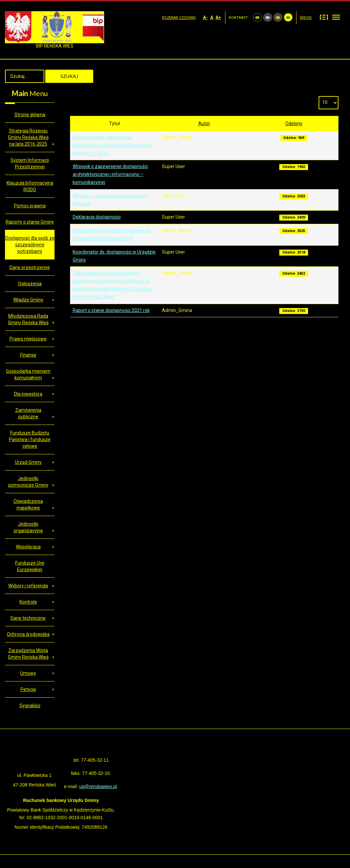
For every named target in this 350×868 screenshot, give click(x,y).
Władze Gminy (28, 300)
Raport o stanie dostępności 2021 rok (111, 310)
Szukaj (69, 76)
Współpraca (28, 547)
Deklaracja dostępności (97, 217)
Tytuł (115, 123)
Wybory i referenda (28, 586)
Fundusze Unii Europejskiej (30, 566)
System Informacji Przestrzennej (30, 163)
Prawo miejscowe (28, 339)
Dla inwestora (28, 394)
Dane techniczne (28, 618)
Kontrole (28, 602)
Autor (204, 123)
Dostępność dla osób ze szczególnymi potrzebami (30, 245)
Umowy (28, 673)
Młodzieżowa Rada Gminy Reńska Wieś (28, 319)
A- (205, 17)
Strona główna (30, 115)
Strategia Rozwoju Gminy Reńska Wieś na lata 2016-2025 (28, 137)
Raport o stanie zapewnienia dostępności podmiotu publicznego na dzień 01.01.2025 (112, 145)
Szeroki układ (336, 17)
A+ (218, 17)
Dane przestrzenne (30, 267)
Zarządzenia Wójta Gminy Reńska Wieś (28, 654)
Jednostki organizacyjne (28, 527)
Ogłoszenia (30, 284)
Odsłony (294, 123)
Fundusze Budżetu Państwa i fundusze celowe (30, 439)
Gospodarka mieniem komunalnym (28, 374)
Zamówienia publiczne (28, 413)
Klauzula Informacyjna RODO (30, 186)
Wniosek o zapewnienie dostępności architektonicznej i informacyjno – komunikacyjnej (110, 174)
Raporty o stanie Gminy (30, 222)
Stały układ (324, 17)
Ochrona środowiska (28, 634)
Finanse (28, 355)
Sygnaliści (30, 706)
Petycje (28, 689)
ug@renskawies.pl (98, 786)
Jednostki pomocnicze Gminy (28, 482)
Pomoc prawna (30, 206)
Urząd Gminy (28, 462)
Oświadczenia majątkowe (28, 504)
